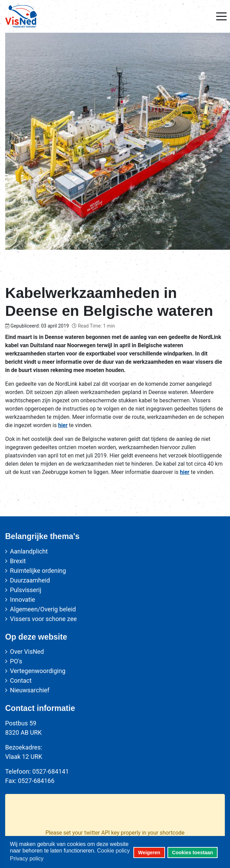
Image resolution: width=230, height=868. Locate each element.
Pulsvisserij (26, 590)
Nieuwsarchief (30, 690)
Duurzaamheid (30, 580)
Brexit (18, 561)
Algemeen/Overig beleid (43, 609)
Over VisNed (27, 652)
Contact (21, 680)
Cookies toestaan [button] (192, 852)
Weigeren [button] (149, 852)
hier (63, 425)
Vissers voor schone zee (43, 619)
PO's (16, 661)
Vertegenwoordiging (38, 671)
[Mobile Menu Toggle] (221, 16)
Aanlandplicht (29, 551)
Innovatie (23, 600)
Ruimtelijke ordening (38, 571)
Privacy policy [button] (27, 859)
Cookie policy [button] (113, 851)
